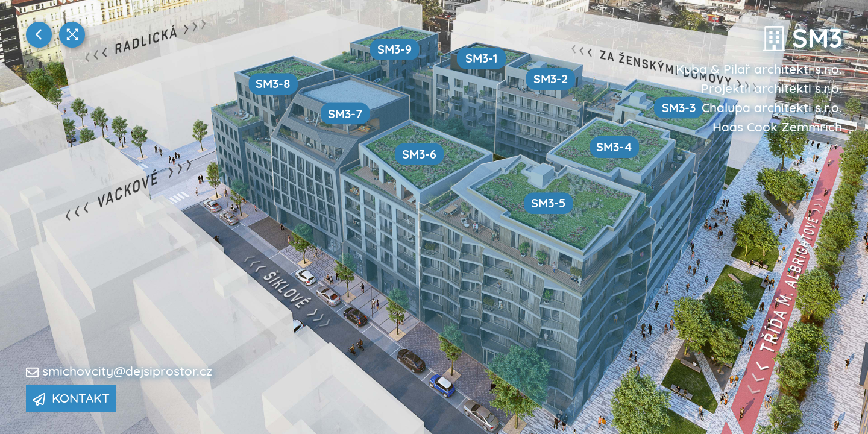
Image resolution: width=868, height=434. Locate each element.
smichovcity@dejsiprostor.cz (127, 371)
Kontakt (71, 398)
